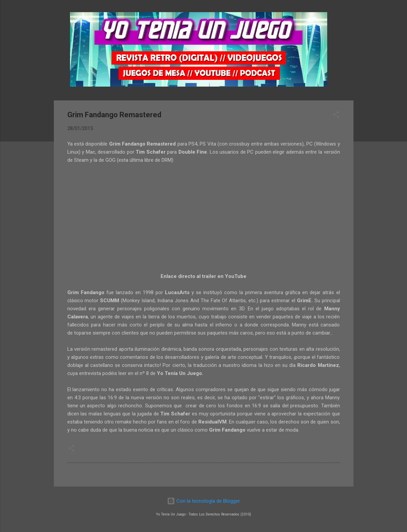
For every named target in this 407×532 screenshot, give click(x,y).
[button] (336, 116)
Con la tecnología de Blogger (203, 501)
